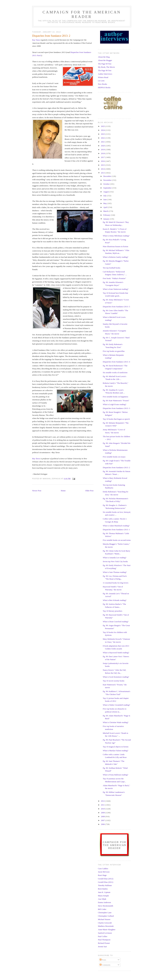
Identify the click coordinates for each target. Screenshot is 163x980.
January (107, 219)
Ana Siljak (102, 899)
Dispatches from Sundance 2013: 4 (116, 362)
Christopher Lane (105, 913)
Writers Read (103, 77)
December (107, 176)
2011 (103, 805)
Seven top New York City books (115, 561)
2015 (103, 165)
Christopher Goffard (106, 916)
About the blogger (105, 60)
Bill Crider (102, 909)
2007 (103, 820)
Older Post (89, 491)
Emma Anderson (105, 902)
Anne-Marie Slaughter (107, 930)
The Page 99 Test (105, 70)
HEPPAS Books (104, 87)
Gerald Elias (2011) (106, 882)
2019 (103, 150)
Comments (105, 965)
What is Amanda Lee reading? (115, 558)
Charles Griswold (105, 923)
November (108, 180)
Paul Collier (103, 936)
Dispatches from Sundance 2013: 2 (116, 467)
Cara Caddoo (103, 869)
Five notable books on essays (114, 457)
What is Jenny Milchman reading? (116, 236)
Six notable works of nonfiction (115, 372)
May (105, 203)
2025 (103, 126)
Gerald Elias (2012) (106, 879)
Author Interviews (105, 74)
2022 (103, 138)
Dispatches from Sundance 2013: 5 (116, 307)
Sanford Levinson (105, 933)
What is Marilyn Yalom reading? (115, 751)
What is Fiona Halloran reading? (115, 775)
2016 (103, 161)
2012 (103, 801)
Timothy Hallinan (105, 885)
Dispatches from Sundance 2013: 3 (116, 408)
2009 (103, 813)
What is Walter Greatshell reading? (116, 705)
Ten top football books (112, 268)
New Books (103, 84)
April (106, 207)
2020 (103, 146)
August (106, 192)
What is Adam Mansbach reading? (116, 526)
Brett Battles (103, 889)
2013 (103, 173)
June (105, 199)
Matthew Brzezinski (106, 926)
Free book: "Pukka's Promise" (114, 278)
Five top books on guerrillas (114, 351)
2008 (103, 816)
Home (63, 491)
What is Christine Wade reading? (116, 722)
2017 (103, 157)
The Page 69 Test (105, 64)
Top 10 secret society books (114, 681)
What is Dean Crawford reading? (116, 622)
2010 (103, 809)
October (107, 184)
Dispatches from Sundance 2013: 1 (116, 530)
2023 (103, 134)
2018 (103, 153)
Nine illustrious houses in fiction (115, 246)
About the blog (104, 57)
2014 (103, 169)
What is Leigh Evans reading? (115, 404)
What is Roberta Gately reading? (115, 257)
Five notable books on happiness (115, 397)
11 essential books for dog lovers (116, 583)
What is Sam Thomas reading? (115, 572)
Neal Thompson (104, 940)
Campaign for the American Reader (82, 14)
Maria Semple (103, 896)
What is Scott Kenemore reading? (116, 677)
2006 (103, 824)
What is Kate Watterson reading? (116, 289)
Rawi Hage (102, 875)
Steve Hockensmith (106, 906)
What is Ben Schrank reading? (115, 600)
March (106, 211)
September (108, 188)
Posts (103, 960)
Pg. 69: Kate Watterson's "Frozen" (116, 401)
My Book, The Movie (106, 67)
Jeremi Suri (102, 947)
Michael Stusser (104, 919)
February (107, 215)
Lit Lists (101, 81)
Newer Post (37, 491)
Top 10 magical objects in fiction (116, 747)
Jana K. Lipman (104, 892)
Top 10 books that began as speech (116, 419)
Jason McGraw (104, 872)
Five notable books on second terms (117, 540)
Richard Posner (104, 943)
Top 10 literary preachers (113, 611)
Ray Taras (36, 40)
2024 (103, 130)
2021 (103, 142)
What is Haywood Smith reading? (116, 653)
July (105, 196)
